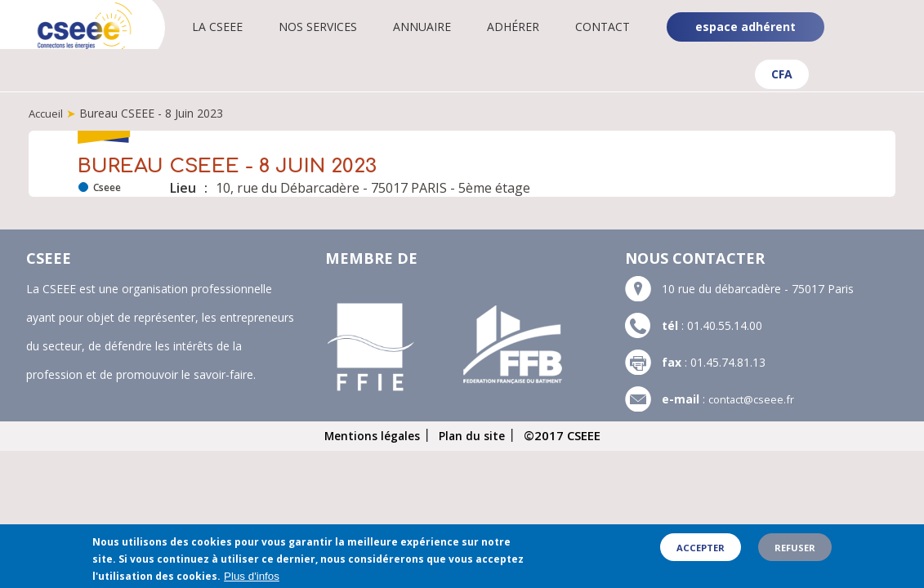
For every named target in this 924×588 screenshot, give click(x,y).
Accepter (701, 553)
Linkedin (896, 15)
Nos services (333, 27)
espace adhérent (745, 27)
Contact (618, 27)
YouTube (897, 41)
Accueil (47, 113)
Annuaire (437, 27)
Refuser (795, 553)
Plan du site (475, 434)
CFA (782, 74)
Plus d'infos (252, 582)
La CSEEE (233, 27)
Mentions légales (370, 434)
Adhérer (529, 27)
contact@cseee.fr (754, 398)
